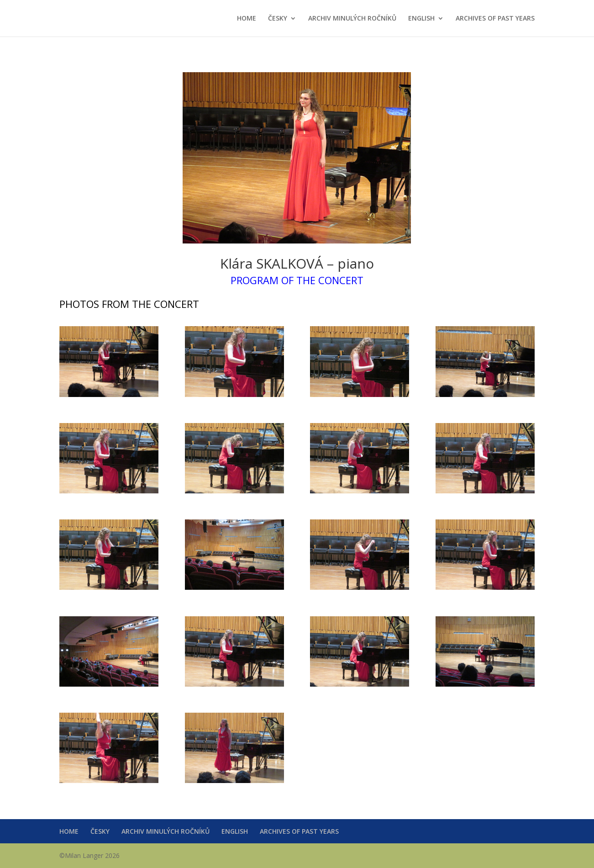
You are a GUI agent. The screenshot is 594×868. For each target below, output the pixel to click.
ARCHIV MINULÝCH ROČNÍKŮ (352, 19)
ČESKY (278, 19)
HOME (247, 19)
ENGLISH (421, 19)
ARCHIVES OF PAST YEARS (495, 19)
